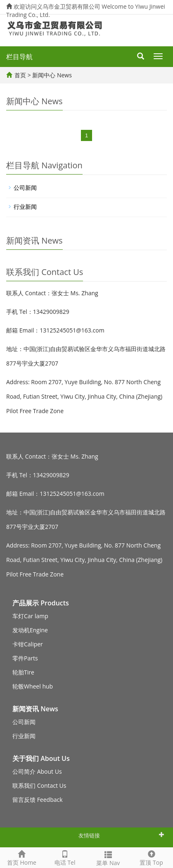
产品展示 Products (41, 603)
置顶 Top (151, 857)
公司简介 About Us (37, 771)
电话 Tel (65, 857)
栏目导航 (19, 57)
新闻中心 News (52, 75)
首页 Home (22, 857)
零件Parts (25, 658)
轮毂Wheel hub (33, 686)
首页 (20, 75)
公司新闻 (25, 188)
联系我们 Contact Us (39, 786)
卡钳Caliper (28, 644)
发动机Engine (30, 630)
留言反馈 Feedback (38, 800)
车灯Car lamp (30, 616)
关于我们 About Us (41, 758)
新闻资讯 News (35, 709)
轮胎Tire (23, 672)
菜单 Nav (108, 857)
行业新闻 (25, 207)
